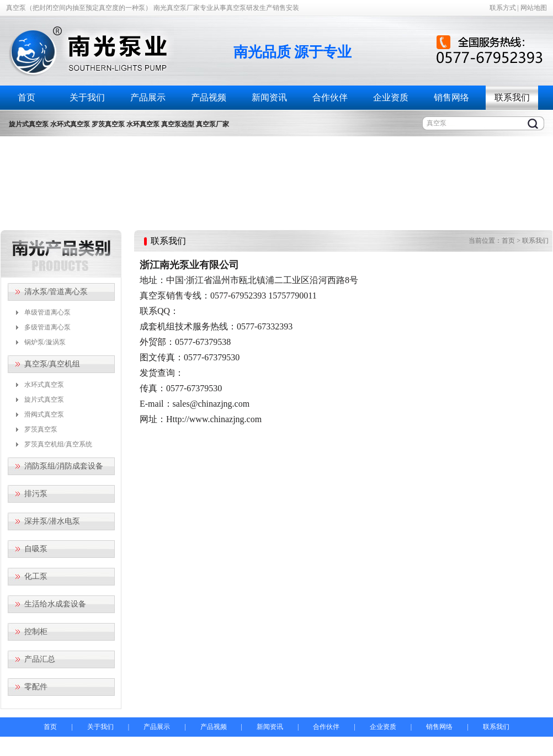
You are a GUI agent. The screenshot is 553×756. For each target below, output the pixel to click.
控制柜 (36, 632)
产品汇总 (40, 659)
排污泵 (36, 494)
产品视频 (209, 97)
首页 (26, 97)
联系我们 (512, 97)
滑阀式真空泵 (44, 414)
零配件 (36, 687)
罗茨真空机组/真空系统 (58, 444)
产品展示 (148, 97)
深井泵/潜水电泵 (52, 521)
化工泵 (36, 576)
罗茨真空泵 (41, 429)
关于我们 (87, 97)
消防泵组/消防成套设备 (64, 466)
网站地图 (534, 8)
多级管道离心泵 (47, 327)
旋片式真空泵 (44, 400)
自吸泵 (36, 549)
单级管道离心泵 (47, 312)
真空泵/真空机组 (52, 364)
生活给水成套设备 (55, 604)
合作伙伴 (330, 97)
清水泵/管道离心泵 (56, 292)
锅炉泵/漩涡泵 (45, 342)
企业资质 (391, 97)
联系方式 (503, 8)
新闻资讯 (269, 97)
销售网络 (451, 97)
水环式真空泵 (44, 385)
